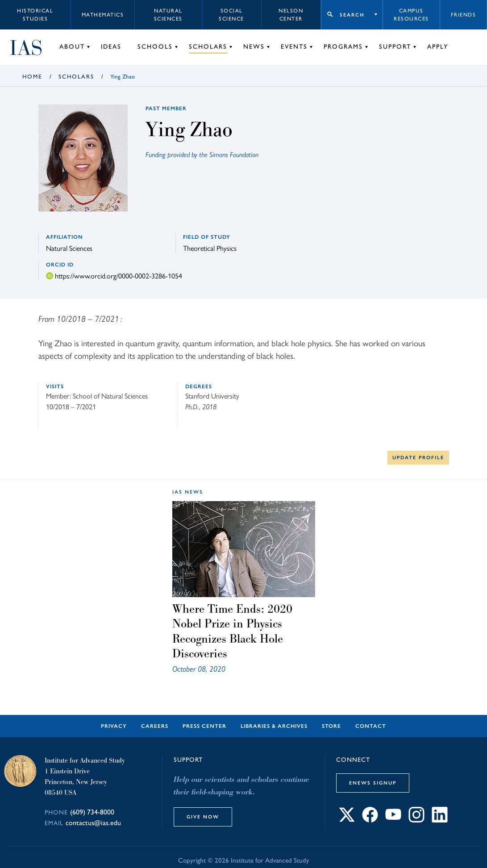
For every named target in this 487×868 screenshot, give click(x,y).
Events (294, 47)
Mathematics (103, 15)
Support (395, 47)
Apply (438, 47)
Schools (155, 47)
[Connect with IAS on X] (347, 820)
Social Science (231, 15)
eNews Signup (373, 783)
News (254, 47)
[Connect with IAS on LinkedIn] (440, 820)
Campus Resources (411, 15)
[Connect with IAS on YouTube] (393, 820)
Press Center (204, 726)
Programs (343, 47)
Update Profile (418, 457)
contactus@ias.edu (93, 823)
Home (32, 77)
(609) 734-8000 (92, 812)
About (72, 47)
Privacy (114, 726)
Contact (371, 726)
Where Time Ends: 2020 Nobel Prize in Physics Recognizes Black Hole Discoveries (232, 631)
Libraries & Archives (274, 726)
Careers (155, 726)
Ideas (111, 47)
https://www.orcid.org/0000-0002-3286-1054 (119, 276)
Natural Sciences (168, 15)
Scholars (208, 47)
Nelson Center (291, 15)
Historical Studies (35, 15)
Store (331, 726)
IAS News (188, 492)
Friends (464, 15)
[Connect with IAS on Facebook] (370, 820)
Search (352, 15)
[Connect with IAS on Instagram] (416, 820)
